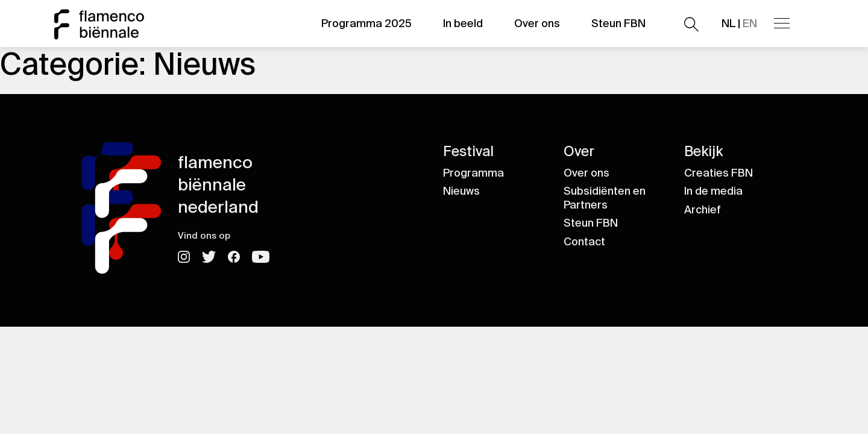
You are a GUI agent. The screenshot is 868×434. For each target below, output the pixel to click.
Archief (703, 210)
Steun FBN (618, 24)
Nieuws (461, 191)
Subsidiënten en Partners (605, 198)
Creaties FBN (719, 173)
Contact (584, 242)
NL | (739, 24)
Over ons (537, 24)
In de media (713, 191)
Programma (473, 173)
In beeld (463, 24)
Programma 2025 (366, 24)
